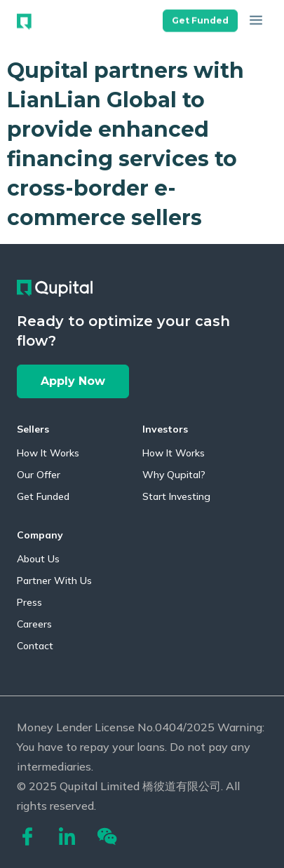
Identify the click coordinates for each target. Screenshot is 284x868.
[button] (200, 16)
